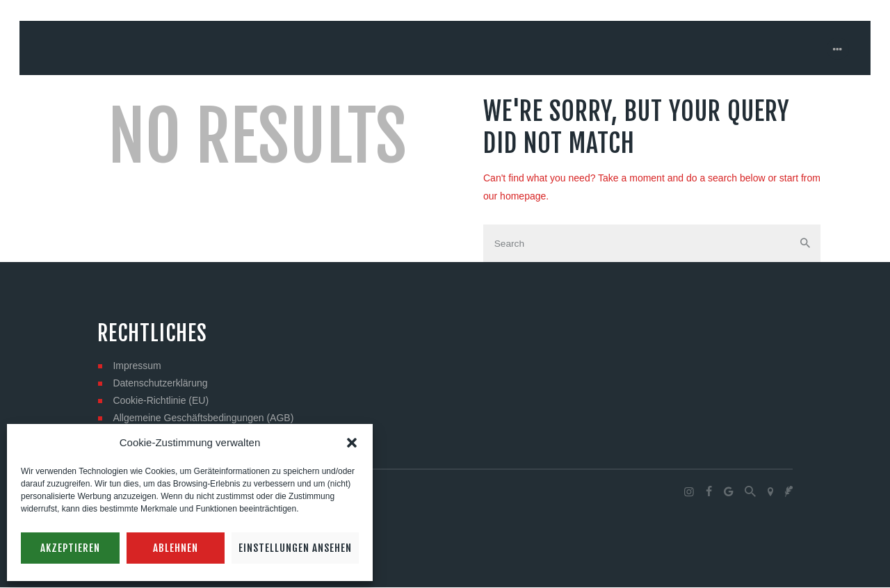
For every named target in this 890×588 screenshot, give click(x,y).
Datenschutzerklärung (160, 384)
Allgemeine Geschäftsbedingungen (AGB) (203, 418)
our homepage (515, 196)
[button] (352, 443)
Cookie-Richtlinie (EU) (161, 401)
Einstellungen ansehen (295, 548)
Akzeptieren (70, 548)
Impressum (137, 366)
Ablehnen (176, 548)
